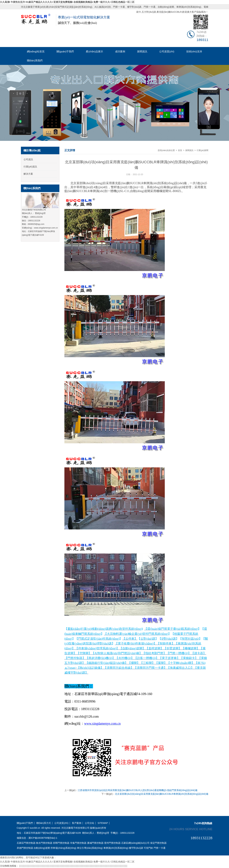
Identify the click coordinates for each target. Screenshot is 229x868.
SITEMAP (103, 823)
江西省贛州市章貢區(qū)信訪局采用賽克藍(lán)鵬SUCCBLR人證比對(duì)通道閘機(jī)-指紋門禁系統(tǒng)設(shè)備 (138, 790)
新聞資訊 (142, 51)
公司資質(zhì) (167, 51)
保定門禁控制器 (158, 843)
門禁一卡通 (119, 7)
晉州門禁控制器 (112, 843)
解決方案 (28, 174)
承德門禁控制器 (25, 848)
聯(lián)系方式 (44, 823)
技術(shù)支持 (194, 51)
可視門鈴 (148, 848)
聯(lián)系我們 (35, 60)
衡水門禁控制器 (44, 843)
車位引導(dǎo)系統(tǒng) (90, 848)
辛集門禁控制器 (78, 843)
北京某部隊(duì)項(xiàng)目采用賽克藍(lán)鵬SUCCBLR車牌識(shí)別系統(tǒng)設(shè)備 (162, 794)
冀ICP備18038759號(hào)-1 (43, 838)
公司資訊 (28, 159)
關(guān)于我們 (65, 51)
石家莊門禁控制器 (26, 843)
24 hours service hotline (191, 829)
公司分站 (89, 823)
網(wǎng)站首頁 (36, 51)
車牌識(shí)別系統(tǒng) (189, 7)
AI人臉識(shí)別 (103, 7)
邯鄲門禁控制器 (61, 843)
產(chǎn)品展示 (94, 51)
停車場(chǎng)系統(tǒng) (63, 848)
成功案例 (120, 51)
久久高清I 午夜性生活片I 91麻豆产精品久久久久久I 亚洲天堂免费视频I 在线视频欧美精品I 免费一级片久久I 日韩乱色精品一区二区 (67, 2)
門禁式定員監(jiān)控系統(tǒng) (76, 7)
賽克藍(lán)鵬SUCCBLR (169, 12)
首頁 (180, 150)
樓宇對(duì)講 (134, 7)
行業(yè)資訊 (30, 167)
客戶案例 (77, 823)
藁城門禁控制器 (95, 843)
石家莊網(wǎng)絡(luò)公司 (135, 843)
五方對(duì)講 (149, 12)
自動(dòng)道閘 (166, 7)
